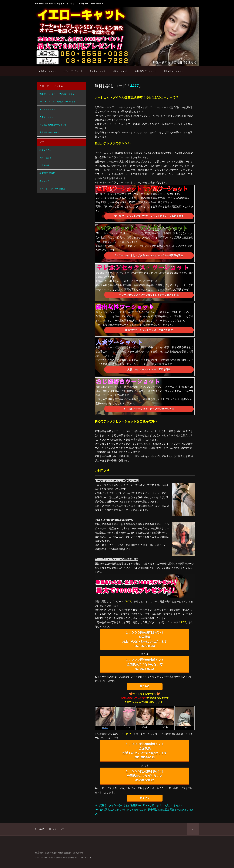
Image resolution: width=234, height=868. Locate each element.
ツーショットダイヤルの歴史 (52, 189)
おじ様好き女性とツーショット (53, 125)
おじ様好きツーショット (146, 71)
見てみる (145, 686)
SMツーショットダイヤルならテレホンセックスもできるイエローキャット (69, 4)
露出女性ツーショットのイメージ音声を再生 (149, 330)
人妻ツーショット (120, 71)
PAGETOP (193, 829)
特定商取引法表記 (47, 173)
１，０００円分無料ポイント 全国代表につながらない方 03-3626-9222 (145, 664)
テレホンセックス (97, 71)
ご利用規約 (44, 165)
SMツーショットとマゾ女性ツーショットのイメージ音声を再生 (149, 255)
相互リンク (44, 181)
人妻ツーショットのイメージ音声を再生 (149, 369)
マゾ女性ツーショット (73, 71)
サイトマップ (58, 829)
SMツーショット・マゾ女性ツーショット (58, 102)
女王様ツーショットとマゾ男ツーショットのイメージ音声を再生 (149, 216)
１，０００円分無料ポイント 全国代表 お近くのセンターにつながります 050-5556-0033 (145, 639)
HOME (41, 829)
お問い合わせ (45, 158)
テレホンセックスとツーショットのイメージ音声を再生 (149, 295)
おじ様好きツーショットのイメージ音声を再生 (149, 409)
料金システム (45, 150)
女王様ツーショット (47, 71)
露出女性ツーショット (173, 71)
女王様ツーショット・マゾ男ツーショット (58, 94)
